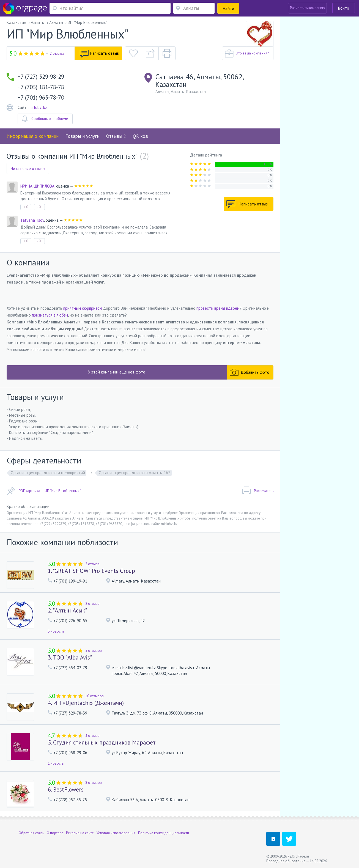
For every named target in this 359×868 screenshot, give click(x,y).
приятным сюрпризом (83, 308)
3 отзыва (92, 736)
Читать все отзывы (28, 168)
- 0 (39, 207)
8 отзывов (94, 783)
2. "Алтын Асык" (67, 610)
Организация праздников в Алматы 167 (135, 473)
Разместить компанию (307, 8)
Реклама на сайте (80, 833)
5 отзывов (94, 651)
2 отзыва (57, 53)
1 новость (56, 763)
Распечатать (258, 491)
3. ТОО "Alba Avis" (70, 657)
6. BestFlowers (66, 789)
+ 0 (26, 207)
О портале (55, 833)
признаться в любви (50, 315)
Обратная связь (31, 833)
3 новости (56, 631)
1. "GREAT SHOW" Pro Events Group (91, 571)
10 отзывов (94, 696)
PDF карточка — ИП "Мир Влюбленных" (44, 491)
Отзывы (116, 136)
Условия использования (116, 833)
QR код (141, 136)
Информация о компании (33, 136)
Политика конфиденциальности (164, 833)
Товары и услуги (82, 136)
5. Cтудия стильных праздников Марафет (102, 742)
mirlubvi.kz (38, 107)
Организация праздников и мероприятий (48, 473)
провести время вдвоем (218, 308)
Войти (344, 8)
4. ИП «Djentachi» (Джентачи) (86, 703)
